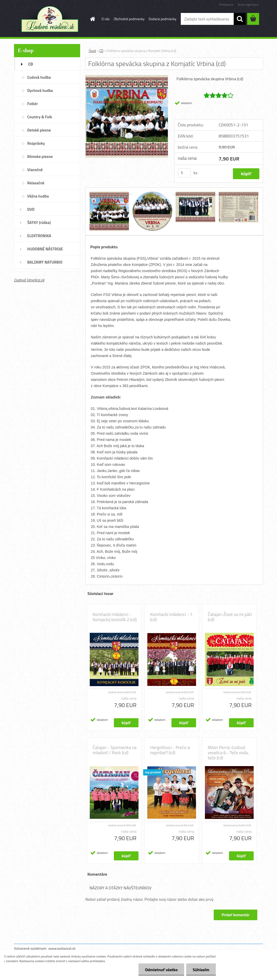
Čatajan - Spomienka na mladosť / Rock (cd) (115, 750)
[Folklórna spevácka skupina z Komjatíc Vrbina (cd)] (127, 77)
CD (101, 51)
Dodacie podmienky (162, 19)
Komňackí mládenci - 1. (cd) (172, 617)
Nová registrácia (248, 5)
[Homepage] (92, 19)
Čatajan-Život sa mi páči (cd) (230, 617)
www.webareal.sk (62, 948)
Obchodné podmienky (129, 19)
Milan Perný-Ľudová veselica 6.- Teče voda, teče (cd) (228, 753)
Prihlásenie (226, 5)
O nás (106, 19)
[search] (240, 19)
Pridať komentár (236, 915)
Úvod (92, 51)
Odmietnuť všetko (161, 970)
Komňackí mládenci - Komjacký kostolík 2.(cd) (115, 617)
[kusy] (184, 173)
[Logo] (50, 19)
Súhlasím (201, 970)
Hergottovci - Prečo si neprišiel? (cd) (170, 750)
